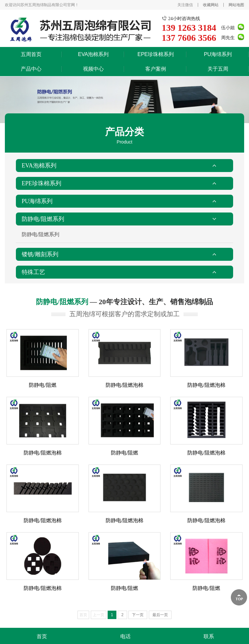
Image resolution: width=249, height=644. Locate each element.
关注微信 (185, 5)
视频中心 (93, 69)
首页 (42, 636)
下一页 (138, 615)
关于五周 (218, 69)
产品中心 (31, 69)
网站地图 (236, 5)
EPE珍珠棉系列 (156, 54)
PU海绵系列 (218, 54)
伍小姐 (228, 28)
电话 (125, 636)
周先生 (228, 38)
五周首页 (31, 54)
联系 (209, 636)
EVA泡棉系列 (94, 54)
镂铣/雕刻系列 (40, 254)
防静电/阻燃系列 (43, 219)
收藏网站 (211, 5)
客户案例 (156, 69)
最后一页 (160, 615)
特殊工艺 (33, 272)
